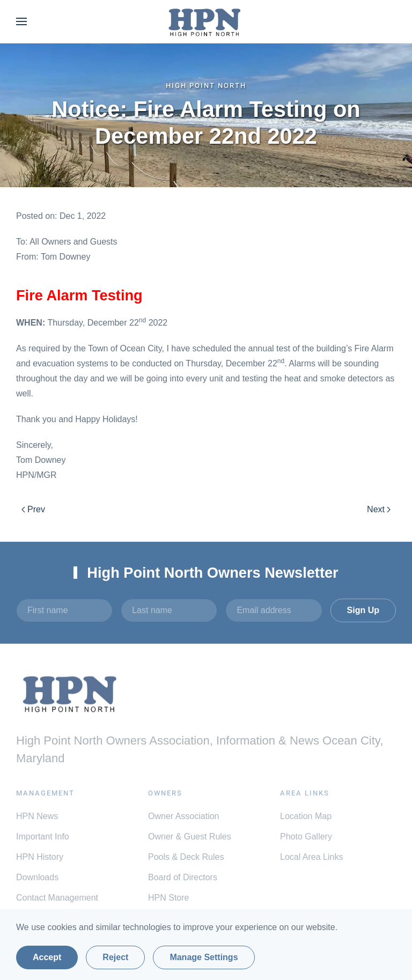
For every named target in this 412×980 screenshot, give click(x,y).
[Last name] (169, 610)
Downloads (37, 877)
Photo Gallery (306, 837)
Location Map (306, 816)
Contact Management (57, 898)
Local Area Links (311, 857)
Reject (115, 957)
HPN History (40, 857)
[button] (21, 21)
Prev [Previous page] (33, 509)
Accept (47, 957)
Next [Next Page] (379, 509)
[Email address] (274, 610)
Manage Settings (204, 957)
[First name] (64, 610)
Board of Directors (183, 877)
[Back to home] (206, 21)
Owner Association (184, 816)
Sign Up (363, 610)
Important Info (43, 837)
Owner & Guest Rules (190, 837)
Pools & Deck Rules (186, 857)
